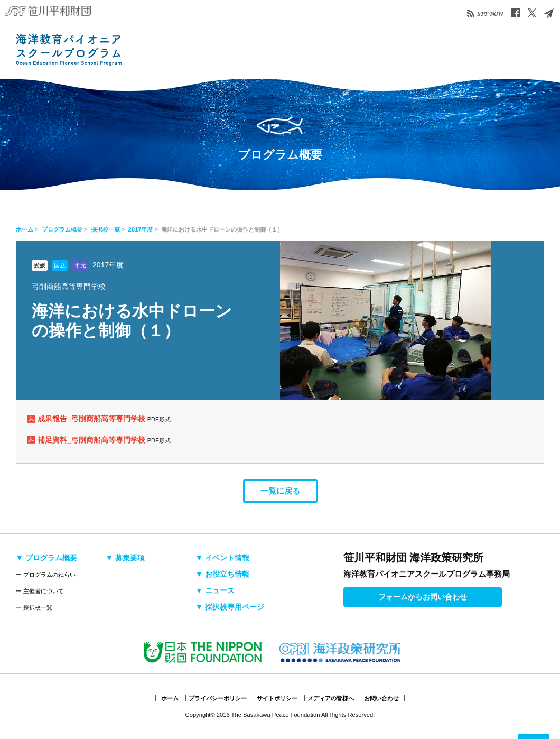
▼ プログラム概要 (46, 558)
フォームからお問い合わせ (423, 597)
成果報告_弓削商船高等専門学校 (92, 419)
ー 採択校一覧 (34, 607)
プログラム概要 (188, 49)
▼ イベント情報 (222, 558)
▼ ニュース (215, 590)
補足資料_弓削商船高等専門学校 (92, 440)
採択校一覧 (105, 229)
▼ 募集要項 (125, 558)
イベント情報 (330, 49)
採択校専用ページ (497, 49)
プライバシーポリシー (218, 698)
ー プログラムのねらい (46, 575)
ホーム (25, 229)
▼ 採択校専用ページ (230, 607)
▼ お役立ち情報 (222, 574)
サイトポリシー (277, 698)
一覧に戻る (280, 491)
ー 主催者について (40, 591)
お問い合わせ (381, 698)
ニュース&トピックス (425, 49)
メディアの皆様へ (331, 698)
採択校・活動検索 (235, 49)
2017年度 (141, 229)
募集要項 (283, 49)
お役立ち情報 (378, 49)
